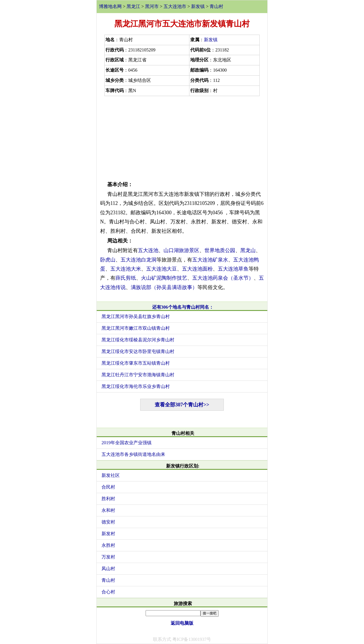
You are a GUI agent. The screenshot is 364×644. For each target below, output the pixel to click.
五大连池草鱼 (233, 269)
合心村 (108, 592)
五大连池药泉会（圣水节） (223, 278)
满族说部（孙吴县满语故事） (164, 287)
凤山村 (108, 569)
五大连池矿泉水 (210, 260)
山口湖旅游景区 (181, 250)
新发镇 (198, 6)
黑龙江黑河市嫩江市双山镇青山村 (136, 328)
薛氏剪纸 (126, 278)
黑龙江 (133, 6)
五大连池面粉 (197, 269)
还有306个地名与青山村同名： (183, 307)
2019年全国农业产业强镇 (127, 443)
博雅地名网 (110, 6)
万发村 (108, 557)
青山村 (216, 6)
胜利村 (108, 499)
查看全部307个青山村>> (182, 405)
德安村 (108, 522)
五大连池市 (175, 6)
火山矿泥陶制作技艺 (164, 278)
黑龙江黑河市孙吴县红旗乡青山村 (136, 316)
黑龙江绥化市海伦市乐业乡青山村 (136, 386)
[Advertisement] (182, 137)
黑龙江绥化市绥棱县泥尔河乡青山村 (138, 340)
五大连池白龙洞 (138, 260)
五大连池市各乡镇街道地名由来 (133, 454)
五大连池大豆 (162, 269)
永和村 (108, 510)
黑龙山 (248, 250)
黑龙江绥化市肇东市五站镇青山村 (136, 363)
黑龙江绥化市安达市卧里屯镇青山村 (138, 351)
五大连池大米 (126, 269)
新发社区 (111, 475)
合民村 (108, 487)
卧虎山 (108, 260)
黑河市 (152, 6)
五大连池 (148, 250)
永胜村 (108, 545)
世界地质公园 (220, 250)
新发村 (108, 534)
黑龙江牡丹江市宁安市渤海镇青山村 (138, 375)
